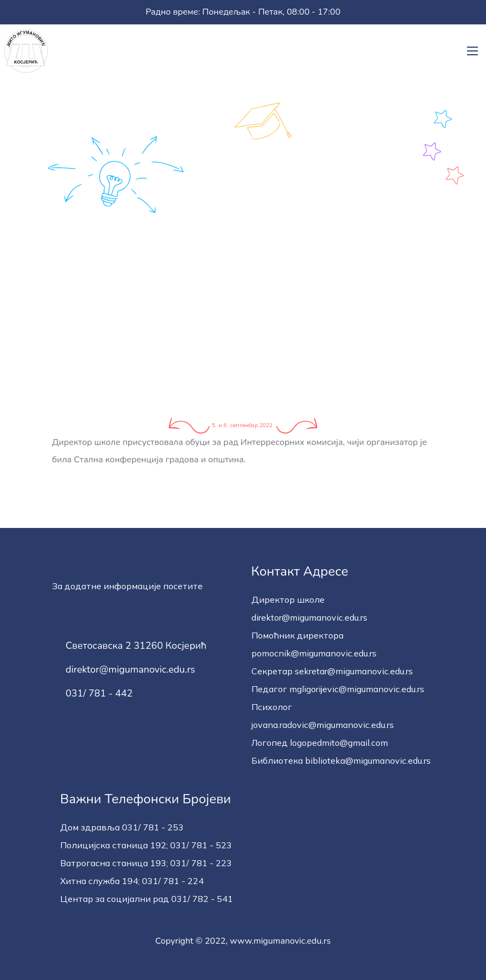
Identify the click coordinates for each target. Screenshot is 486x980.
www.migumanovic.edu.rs (280, 941)
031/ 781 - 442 (99, 694)
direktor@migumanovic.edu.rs (130, 670)
